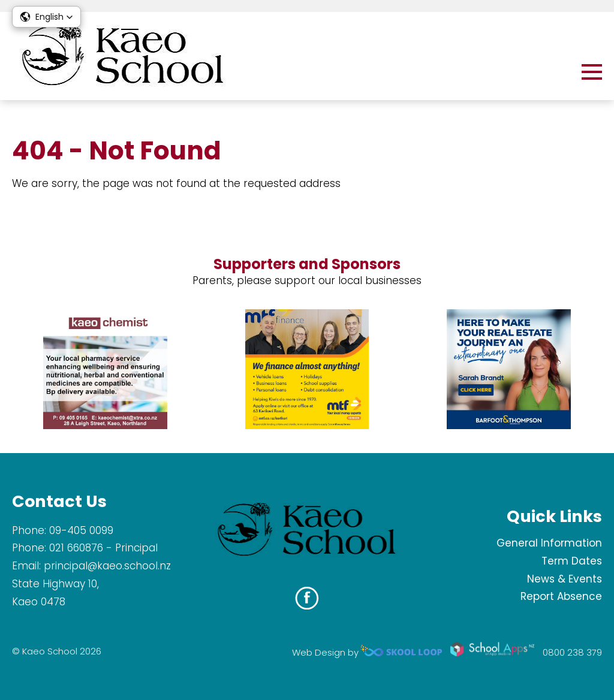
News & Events (565, 579)
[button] (46, 17)
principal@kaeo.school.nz (107, 566)
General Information (549, 543)
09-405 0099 (81, 530)
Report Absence (561, 596)
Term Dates (572, 561)
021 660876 (76, 548)
